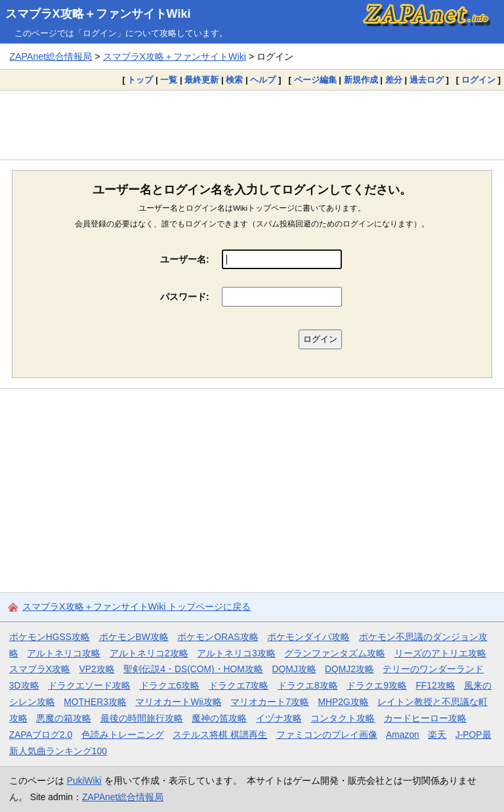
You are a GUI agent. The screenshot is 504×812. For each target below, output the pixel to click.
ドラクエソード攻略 (89, 685)
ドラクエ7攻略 (239, 685)
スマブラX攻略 (40, 669)
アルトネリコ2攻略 (149, 653)
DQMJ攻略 (294, 669)
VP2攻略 (97, 669)
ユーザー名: (185, 259)
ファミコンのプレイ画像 (327, 735)
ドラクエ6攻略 (170, 685)
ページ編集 (315, 80)
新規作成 (361, 80)
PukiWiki (84, 780)
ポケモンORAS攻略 (218, 637)
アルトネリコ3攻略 (236, 653)
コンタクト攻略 (343, 718)
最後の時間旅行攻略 (142, 718)
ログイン (478, 80)
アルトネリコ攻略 (64, 653)
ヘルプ (263, 80)
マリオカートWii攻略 (178, 702)
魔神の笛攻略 (219, 718)
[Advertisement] (252, 125)
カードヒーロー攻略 (425, 718)
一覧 (169, 80)
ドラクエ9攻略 (377, 685)
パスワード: (185, 297)
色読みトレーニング (123, 735)
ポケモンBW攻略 (134, 637)
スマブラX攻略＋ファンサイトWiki (98, 14)
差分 (394, 80)
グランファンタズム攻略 (335, 653)
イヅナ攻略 (279, 718)
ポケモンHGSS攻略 (50, 637)
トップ (140, 80)
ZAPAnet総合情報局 (51, 56)
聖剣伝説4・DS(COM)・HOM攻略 (193, 669)
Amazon (403, 735)
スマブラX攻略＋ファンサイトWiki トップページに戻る (136, 607)
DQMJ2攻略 (349, 669)
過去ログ (427, 80)
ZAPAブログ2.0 (41, 735)
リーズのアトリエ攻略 (440, 653)
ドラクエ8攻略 (308, 685)
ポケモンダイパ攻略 (308, 637)
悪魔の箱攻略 (64, 718)
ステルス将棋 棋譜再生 (220, 735)
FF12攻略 (435, 685)
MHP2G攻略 (343, 702)
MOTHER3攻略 (95, 702)
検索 (234, 80)
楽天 (437, 735)
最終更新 (201, 80)
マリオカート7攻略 (270, 702)
